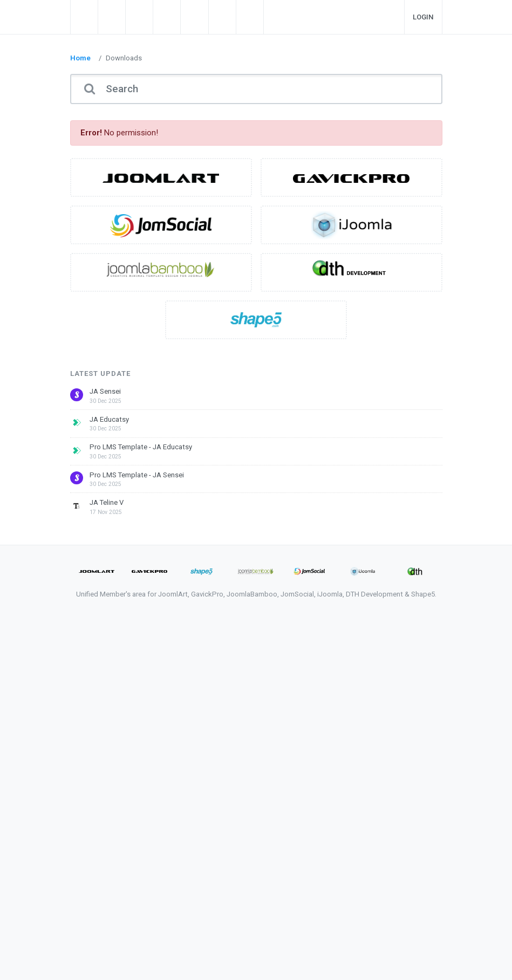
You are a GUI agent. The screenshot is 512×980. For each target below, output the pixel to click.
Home (80, 58)
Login (423, 17)
